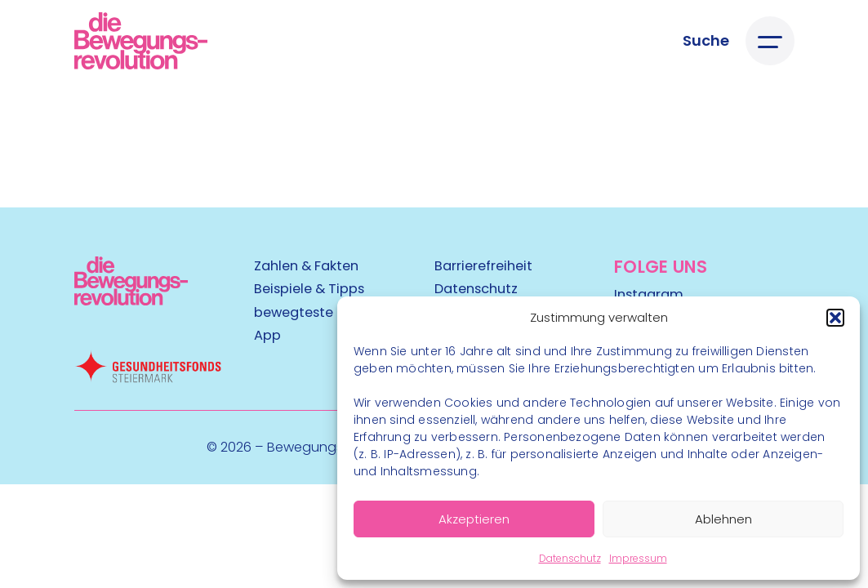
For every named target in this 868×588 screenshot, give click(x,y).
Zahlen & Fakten (306, 266)
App (267, 335)
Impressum (638, 558)
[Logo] (141, 41)
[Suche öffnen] (706, 40)
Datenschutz (570, 558)
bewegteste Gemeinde (330, 312)
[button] (835, 318)
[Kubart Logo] (131, 300)
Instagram (649, 294)
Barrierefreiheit (483, 266)
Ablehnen (723, 519)
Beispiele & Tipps (309, 289)
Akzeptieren (474, 519)
